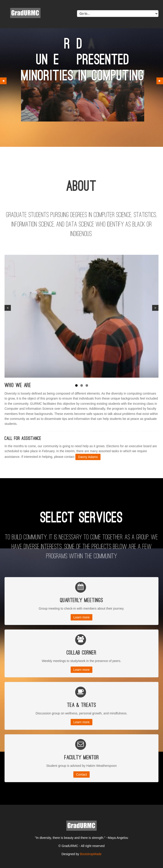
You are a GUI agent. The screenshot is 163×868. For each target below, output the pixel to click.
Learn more (81, 617)
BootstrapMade (91, 854)
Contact (81, 774)
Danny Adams (88, 457)
